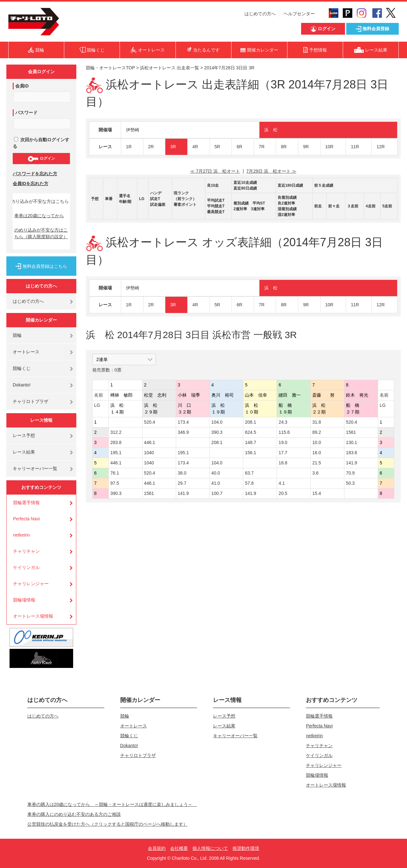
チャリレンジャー (31, 584)
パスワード (26, 113)
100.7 (217, 493)
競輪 (17, 335)
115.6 (284, 432)
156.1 (250, 453)
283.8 (116, 442)
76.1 (115, 473)
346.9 (183, 432)
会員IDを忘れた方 (31, 184)
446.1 (150, 442)
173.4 (183, 422)
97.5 (115, 483)
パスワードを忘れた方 (35, 174)
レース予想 (24, 435)
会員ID (22, 86)
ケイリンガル (26, 567)
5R (217, 147)
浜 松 (271, 130)
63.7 (249, 473)
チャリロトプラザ (31, 401)
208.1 (250, 422)
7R (262, 147)
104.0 (217, 422)
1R (129, 147)
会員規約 (157, 848)
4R (195, 147)
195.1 (116, 453)
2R (151, 147)
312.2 (116, 432)
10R (329, 147)
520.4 (150, 422)
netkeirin (21, 535)
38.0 (182, 473)
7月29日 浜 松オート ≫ (271, 171)
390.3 (217, 432)
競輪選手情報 (26, 503)
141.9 (352, 463)
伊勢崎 (133, 130)
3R (173, 147)
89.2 (317, 432)
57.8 (249, 483)
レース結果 (24, 452)
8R (284, 147)
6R (239, 147)
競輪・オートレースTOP (110, 68)
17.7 (283, 453)
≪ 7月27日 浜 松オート (215, 171)
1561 (351, 432)
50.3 (350, 483)
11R (355, 147)
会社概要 (179, 848)
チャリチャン (26, 551)
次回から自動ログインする (41, 143)
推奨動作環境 (246, 848)
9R (306, 147)
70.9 (350, 473)
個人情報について (210, 848)
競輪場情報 (24, 600)
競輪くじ (22, 368)
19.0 (283, 442)
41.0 (216, 483)
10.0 (317, 442)
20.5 (283, 493)
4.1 (282, 483)
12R (381, 147)
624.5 (250, 432)
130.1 (352, 442)
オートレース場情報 (33, 616)
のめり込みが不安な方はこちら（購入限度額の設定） (41, 233)
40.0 (216, 473)
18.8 (283, 463)
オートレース (26, 352)
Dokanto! (22, 385)
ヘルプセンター (299, 14)
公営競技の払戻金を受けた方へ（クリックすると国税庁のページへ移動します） (107, 824)
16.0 (317, 453)
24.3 (283, 422)
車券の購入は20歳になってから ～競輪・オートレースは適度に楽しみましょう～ (112, 804)
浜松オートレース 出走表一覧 (169, 68)
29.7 (182, 483)
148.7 (250, 442)
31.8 (317, 422)
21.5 (317, 463)
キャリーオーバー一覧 (35, 469)
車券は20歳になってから (39, 216)
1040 (149, 453)
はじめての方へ (260, 14)
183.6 (352, 453)
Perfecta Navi (26, 519)
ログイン (41, 159)
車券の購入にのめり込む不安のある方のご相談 (74, 814)
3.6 (315, 473)
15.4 (317, 493)
